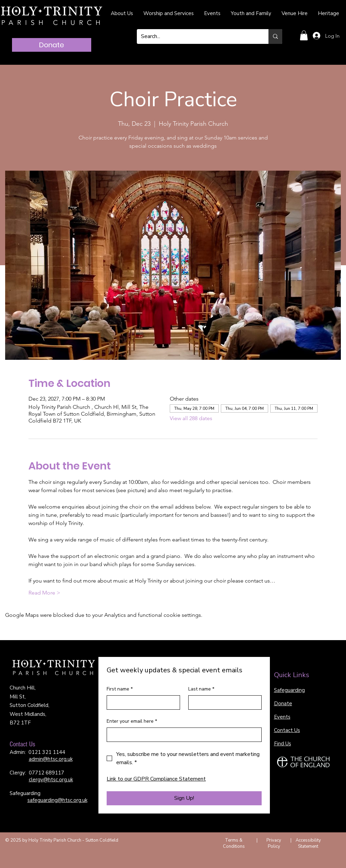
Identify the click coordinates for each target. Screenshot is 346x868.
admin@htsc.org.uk (51, 759)
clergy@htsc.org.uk (51, 780)
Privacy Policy (274, 843)
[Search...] (198, 36)
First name (120, 689)
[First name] (141, 702)
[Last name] (223, 702)
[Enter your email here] (182, 735)
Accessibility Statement (308, 843)
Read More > (44, 593)
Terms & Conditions (234, 843)
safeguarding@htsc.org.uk (57, 800)
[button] (304, 35)
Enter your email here (132, 721)
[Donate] (52, 45)
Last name (201, 689)
